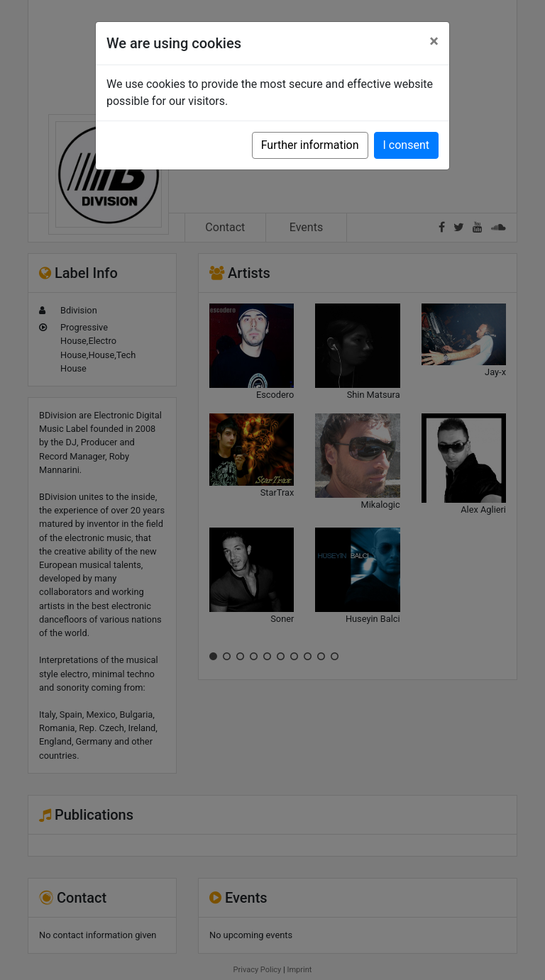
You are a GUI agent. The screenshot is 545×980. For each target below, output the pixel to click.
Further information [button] (310, 145)
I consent (406, 145)
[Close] (434, 41)
